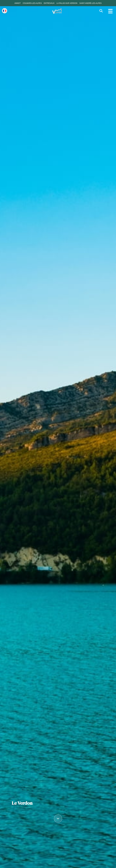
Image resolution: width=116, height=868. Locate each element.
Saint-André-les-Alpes (90, 3)
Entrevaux (49, 3)
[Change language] (5, 11)
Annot (18, 3)
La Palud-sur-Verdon (67, 3)
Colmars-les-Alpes (32, 3)
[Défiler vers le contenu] (58, 818)
